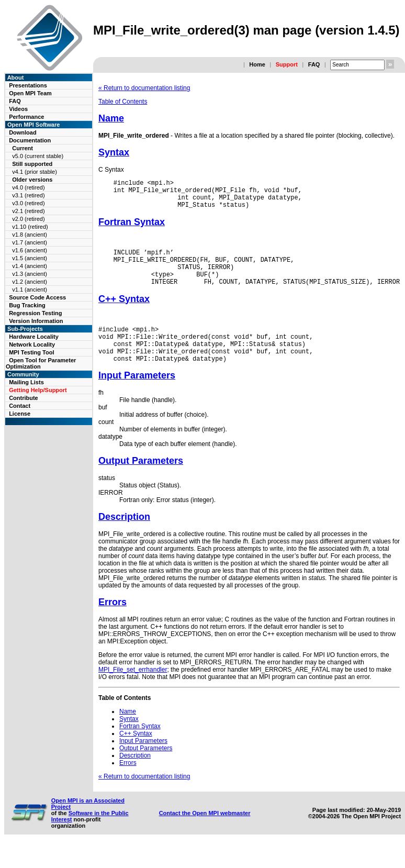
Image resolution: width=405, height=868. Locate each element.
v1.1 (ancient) (30, 290)
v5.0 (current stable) (38, 156)
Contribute (24, 398)
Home (257, 64)
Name (111, 118)
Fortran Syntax (132, 228)
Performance (26, 117)
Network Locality (32, 344)
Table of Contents (123, 102)
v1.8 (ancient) (30, 235)
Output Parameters (141, 483)
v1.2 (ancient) (30, 282)
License (20, 414)
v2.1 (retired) (28, 211)
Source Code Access (37, 297)
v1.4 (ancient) (30, 266)
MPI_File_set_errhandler (133, 692)
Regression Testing (35, 313)
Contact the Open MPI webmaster (205, 835)
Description (124, 539)
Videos (18, 109)
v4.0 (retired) (28, 187)
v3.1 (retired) (28, 195)
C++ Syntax (124, 313)
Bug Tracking (27, 305)
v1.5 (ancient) (30, 258)
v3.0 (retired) (28, 203)
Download (23, 132)
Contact (20, 406)
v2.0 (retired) (28, 219)
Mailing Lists (26, 382)
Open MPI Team (30, 93)
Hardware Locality (34, 337)
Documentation (30, 140)
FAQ (314, 64)
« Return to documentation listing (144, 88)
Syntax (114, 152)
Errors (113, 624)
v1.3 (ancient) (30, 274)
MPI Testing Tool (31, 352)
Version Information (36, 321)
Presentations (28, 85)
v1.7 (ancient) (30, 242)
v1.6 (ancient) (30, 250)
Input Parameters (137, 397)
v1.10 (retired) (30, 227)
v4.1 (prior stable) (35, 172)
